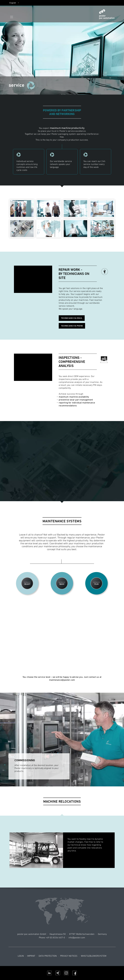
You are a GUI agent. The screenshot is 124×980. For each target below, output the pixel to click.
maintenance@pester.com (62, 680)
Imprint (31, 956)
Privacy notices (69, 956)
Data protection (48, 956)
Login (21, 956)
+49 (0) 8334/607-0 (55, 937)
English (13, 3)
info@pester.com (77, 937)
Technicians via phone (72, 326)
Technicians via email (72, 318)
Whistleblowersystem (94, 956)
